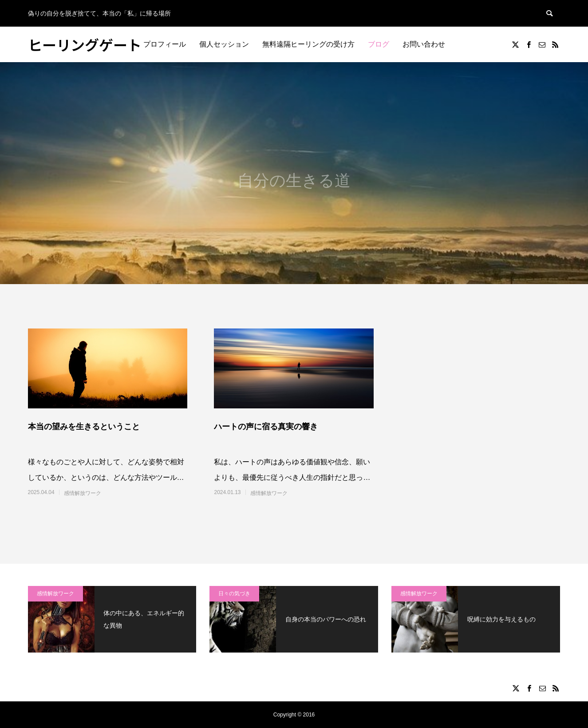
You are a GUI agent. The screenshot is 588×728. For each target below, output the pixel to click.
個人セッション (224, 44)
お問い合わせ (424, 44)
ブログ (379, 44)
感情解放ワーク (83, 493)
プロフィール (165, 44)
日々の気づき (234, 593)
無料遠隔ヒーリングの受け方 (308, 44)
